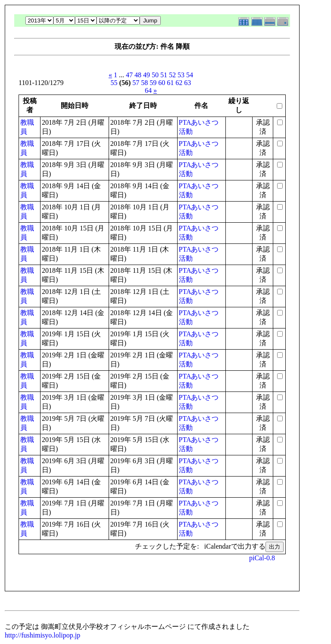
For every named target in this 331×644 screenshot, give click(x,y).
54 (190, 75)
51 (164, 75)
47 (129, 75)
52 (172, 75)
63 (187, 83)
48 (138, 75)
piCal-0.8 (262, 558)
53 (181, 75)
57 (136, 83)
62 (179, 83)
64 (148, 90)
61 (170, 83)
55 (114, 83)
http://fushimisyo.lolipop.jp (42, 635)
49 (147, 75)
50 (155, 75)
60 (162, 83)
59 (153, 83)
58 (144, 83)
